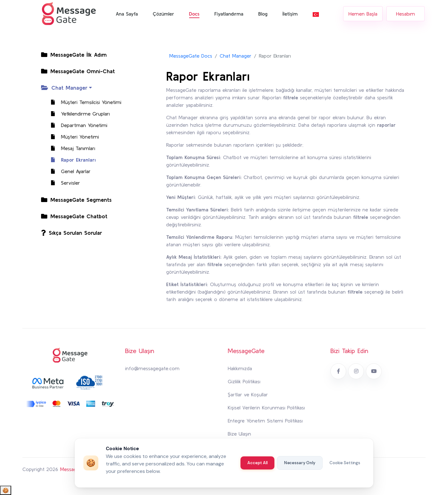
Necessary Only (300, 463)
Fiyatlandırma (229, 14)
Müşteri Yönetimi (72, 137)
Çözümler (163, 14)
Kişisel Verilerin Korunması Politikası (266, 408)
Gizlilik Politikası (244, 381)
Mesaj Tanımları (70, 148)
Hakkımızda (240, 368)
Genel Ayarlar (68, 171)
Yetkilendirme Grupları (77, 114)
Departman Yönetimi (76, 125)
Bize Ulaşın (239, 434)
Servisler (62, 183)
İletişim (290, 14)
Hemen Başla (363, 14)
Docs (194, 14)
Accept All (257, 463)
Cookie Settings (345, 463)
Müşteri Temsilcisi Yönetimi (83, 102)
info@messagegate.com (152, 368)
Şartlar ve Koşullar (248, 394)
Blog (263, 14)
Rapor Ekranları (70, 160)
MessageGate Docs (191, 56)
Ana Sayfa (127, 14)
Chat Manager (236, 56)
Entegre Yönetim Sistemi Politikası (265, 421)
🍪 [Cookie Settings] (6, 490)
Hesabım (406, 14)
